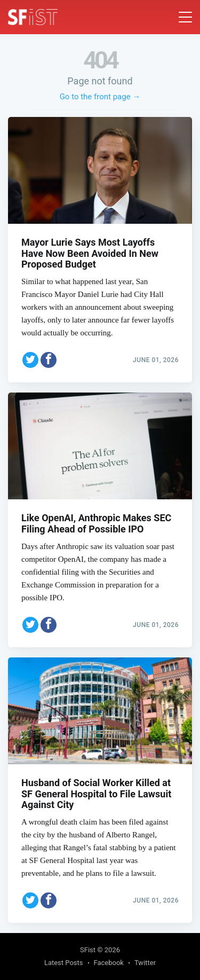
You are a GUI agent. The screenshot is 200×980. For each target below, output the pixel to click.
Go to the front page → (100, 97)
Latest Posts (64, 963)
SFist (88, 950)
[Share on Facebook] (49, 360)
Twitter (145, 963)
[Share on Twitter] (30, 360)
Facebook (109, 963)
